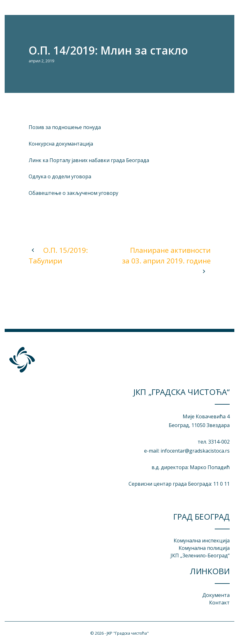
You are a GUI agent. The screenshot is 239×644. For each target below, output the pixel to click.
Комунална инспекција (202, 541)
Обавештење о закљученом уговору (73, 193)
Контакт (219, 603)
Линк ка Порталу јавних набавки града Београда (89, 160)
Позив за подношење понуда (65, 127)
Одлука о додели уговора (60, 176)
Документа (216, 595)
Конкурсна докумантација (61, 144)
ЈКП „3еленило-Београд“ (200, 555)
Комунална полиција (204, 548)
